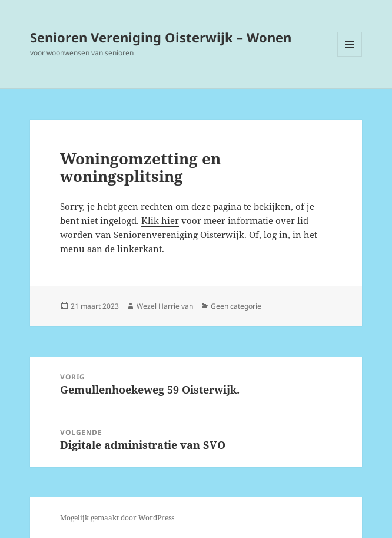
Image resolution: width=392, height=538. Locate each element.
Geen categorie (236, 306)
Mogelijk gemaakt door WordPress (117, 518)
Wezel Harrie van (165, 306)
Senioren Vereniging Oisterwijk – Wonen (161, 37)
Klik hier (160, 220)
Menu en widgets (350, 56)
